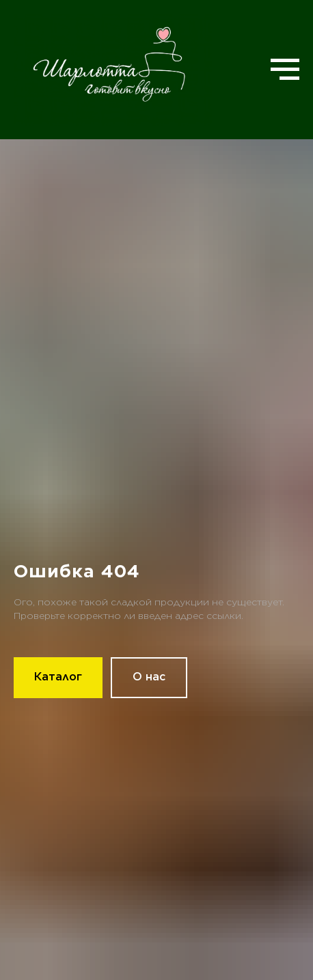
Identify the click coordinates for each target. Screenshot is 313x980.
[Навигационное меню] (285, 70)
